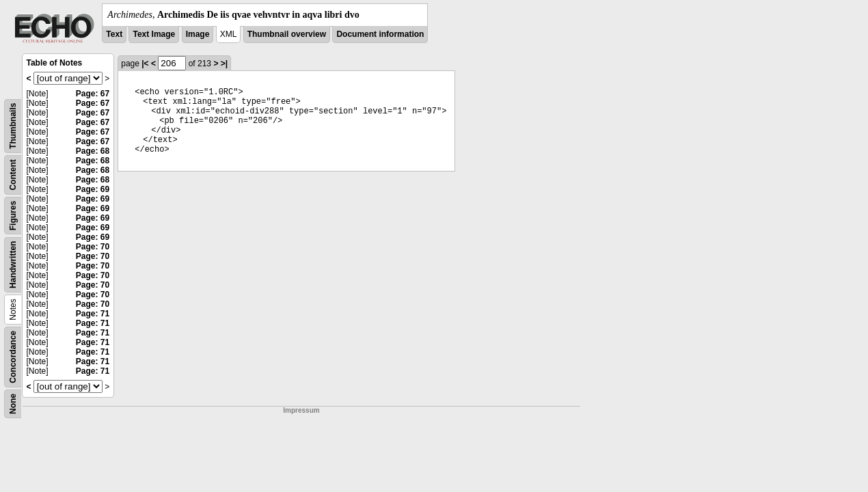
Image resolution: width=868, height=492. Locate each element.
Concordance (13, 357)
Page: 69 (93, 189)
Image (198, 34)
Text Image (154, 34)
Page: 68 (93, 151)
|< (145, 64)
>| (224, 64)
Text (114, 34)
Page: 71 (93, 314)
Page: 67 (93, 94)
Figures (13, 216)
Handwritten (13, 265)
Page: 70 (93, 247)
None (13, 404)
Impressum (301, 410)
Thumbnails (13, 126)
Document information (380, 34)
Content (13, 175)
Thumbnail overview (287, 34)
